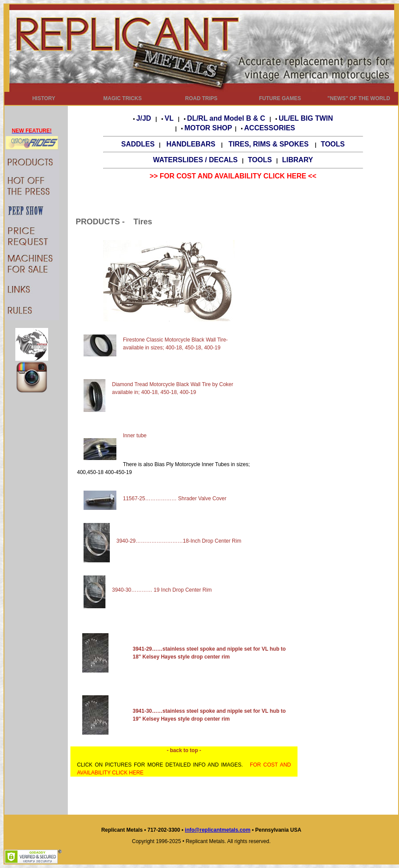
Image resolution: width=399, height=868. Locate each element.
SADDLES (138, 144)
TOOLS (333, 144)
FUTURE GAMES (280, 98)
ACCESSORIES (269, 128)
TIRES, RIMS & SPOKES (269, 144)
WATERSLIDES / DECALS (196, 160)
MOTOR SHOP (208, 128)
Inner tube (135, 436)
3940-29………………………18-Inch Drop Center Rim (162, 541)
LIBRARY (298, 160)
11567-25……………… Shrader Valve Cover (175, 498)
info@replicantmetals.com (218, 830)
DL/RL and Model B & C (226, 118)
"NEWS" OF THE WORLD (359, 98)
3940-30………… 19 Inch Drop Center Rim (148, 590)
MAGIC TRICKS (122, 98)
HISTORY (44, 98)
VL (169, 118)
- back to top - (184, 750)
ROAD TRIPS (201, 98)
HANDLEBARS (191, 144)
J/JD (144, 118)
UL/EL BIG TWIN (306, 118)
